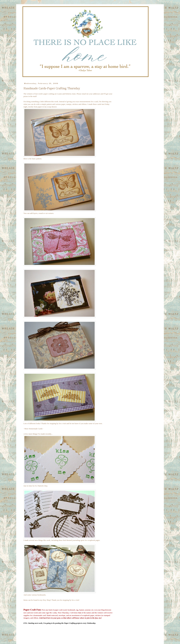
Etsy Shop (47, 600)
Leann (60, 94)
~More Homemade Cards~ (33, 429)
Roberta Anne (71, 94)
